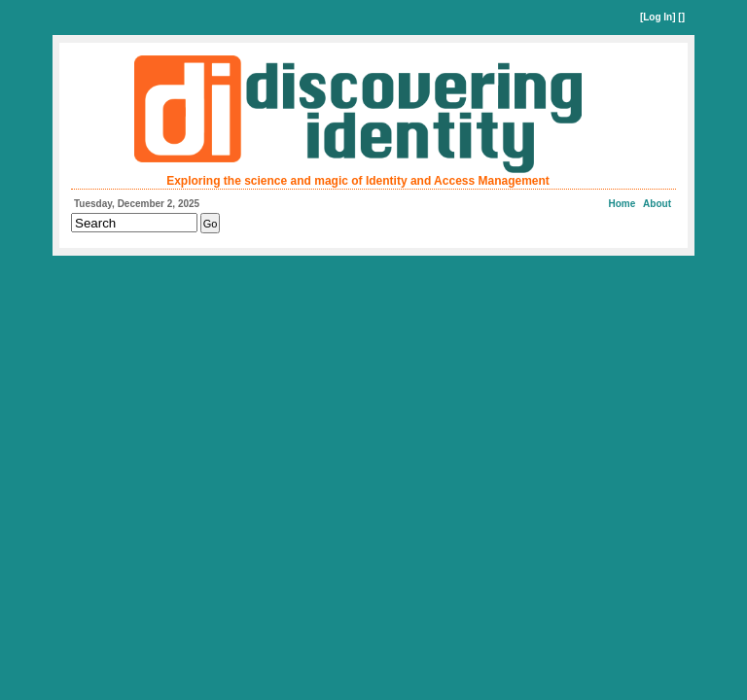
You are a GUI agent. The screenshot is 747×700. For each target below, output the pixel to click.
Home (622, 204)
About (657, 204)
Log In (658, 17)
